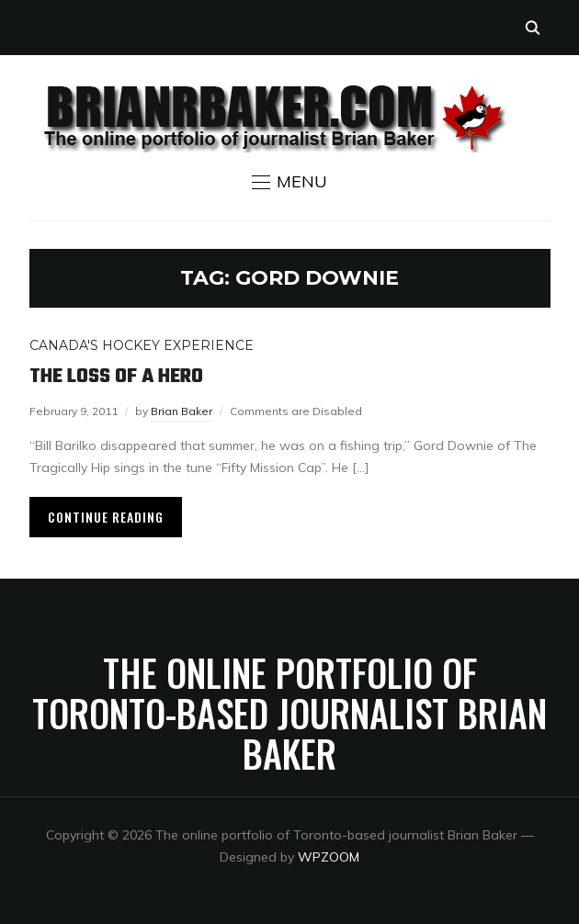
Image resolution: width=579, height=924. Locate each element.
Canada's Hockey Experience (142, 345)
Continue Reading (106, 517)
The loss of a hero (116, 377)
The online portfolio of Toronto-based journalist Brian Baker (289, 713)
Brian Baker (182, 411)
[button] (289, 182)
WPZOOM (329, 857)
